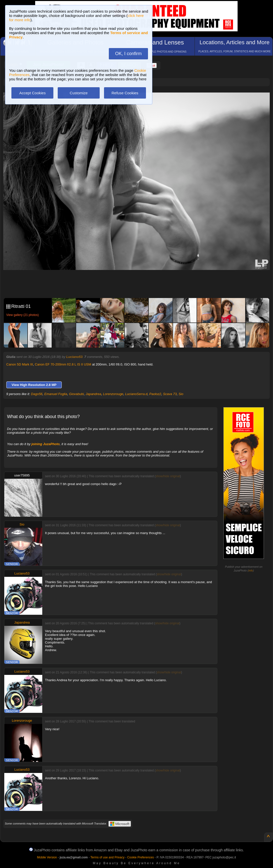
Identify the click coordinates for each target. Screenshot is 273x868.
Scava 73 (170, 394)
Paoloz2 (155, 394)
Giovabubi (77, 394)
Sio (181, 394)
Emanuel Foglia (56, 394)
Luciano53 (74, 357)
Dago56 (37, 394)
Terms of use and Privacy (107, 857)
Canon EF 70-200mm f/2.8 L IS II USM (63, 364)
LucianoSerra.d (136, 394)
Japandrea (93, 394)
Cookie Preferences (141, 857)
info (251, 570)
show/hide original (168, 476)
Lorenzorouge (113, 394)
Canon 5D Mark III (20, 364)
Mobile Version (47, 857)
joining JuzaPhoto (46, 444)
